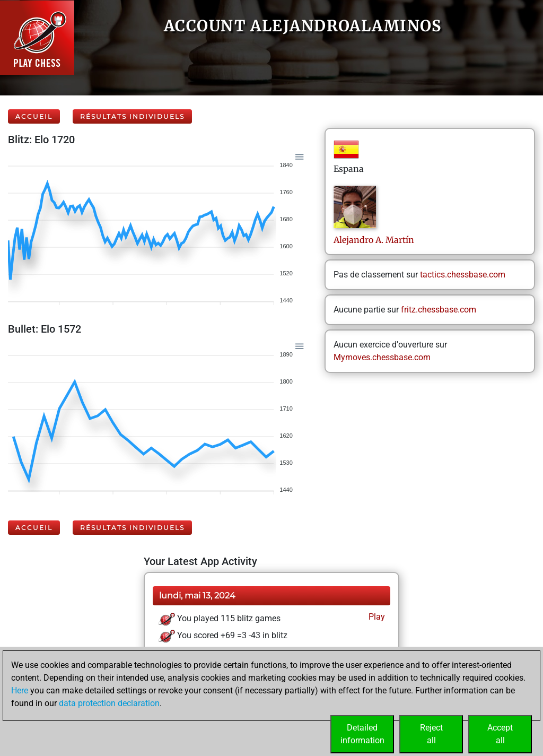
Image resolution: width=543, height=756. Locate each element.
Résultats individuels (132, 116)
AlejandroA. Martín (374, 240)
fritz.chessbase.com (439, 310)
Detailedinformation (362, 734)
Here (20, 690)
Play (376, 617)
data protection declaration (109, 703)
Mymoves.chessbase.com (382, 357)
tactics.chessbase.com (463, 275)
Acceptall (500, 734)
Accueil (34, 116)
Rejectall (431, 734)
